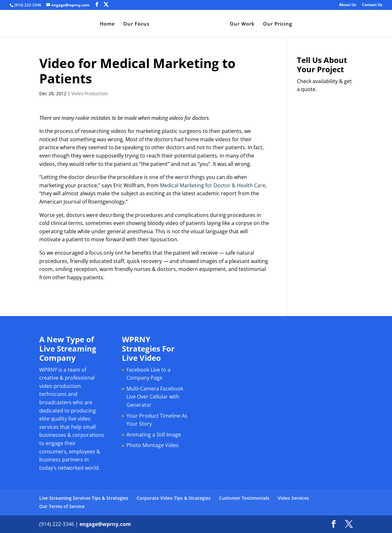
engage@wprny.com (105, 524)
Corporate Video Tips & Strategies (174, 498)
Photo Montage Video (153, 445)
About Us (348, 5)
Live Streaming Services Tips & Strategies (84, 498)
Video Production (90, 93)
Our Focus (136, 24)
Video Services (293, 498)
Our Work (242, 24)
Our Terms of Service (62, 506)
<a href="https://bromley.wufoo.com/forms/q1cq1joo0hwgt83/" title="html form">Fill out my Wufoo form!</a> (325, 193)
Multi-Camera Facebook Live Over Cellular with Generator (155, 397)
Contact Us (372, 5)
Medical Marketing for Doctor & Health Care (213, 185)
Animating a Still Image (154, 435)
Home (107, 24)
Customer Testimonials (244, 498)
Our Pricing (278, 24)
